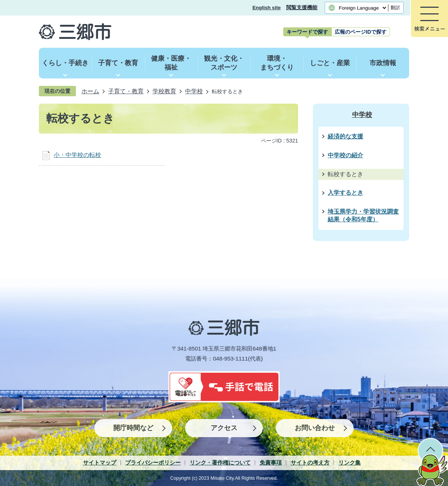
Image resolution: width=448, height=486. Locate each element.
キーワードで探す (307, 32)
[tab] (307, 32)
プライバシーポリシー (153, 462)
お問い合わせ (315, 428)
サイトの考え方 (310, 462)
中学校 (194, 91)
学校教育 (164, 91)
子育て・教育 (126, 91)
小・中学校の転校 (77, 155)
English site (267, 8)
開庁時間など (133, 428)
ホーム (90, 91)
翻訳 (395, 8)
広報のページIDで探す (361, 32)
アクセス (224, 428)
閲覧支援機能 (302, 8)
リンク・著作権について (220, 462)
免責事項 (271, 462)
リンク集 (350, 462)
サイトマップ (100, 462)
